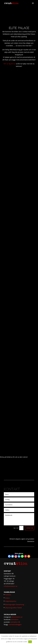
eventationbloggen (15, 624)
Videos (7, 598)
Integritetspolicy (11, 601)
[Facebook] (9, 556)
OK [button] (30, 642)
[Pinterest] (26, 556)
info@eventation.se (11, 586)
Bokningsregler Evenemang (15, 604)
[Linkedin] (19, 556)
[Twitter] (13, 556)
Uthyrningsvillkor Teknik (13, 608)
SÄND (28, 528)
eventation (15, 619)
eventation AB (15, 622)
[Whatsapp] (22, 556)
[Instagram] (16, 556)
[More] (29, 556)
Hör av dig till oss (10, 64)
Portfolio (8, 595)
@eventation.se (17, 617)
